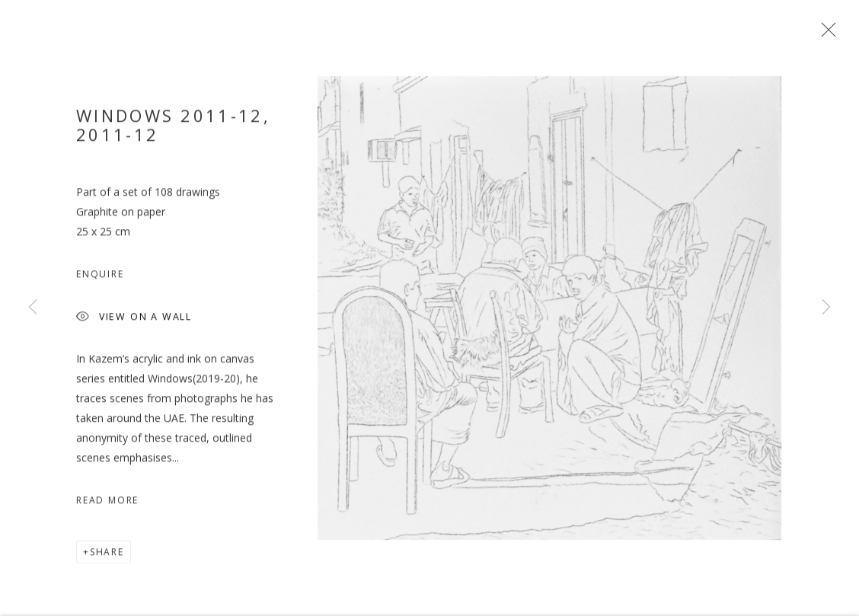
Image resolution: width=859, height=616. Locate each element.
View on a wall (134, 323)
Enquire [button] (100, 279)
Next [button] (826, 308)
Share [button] (107, 557)
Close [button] (825, 34)
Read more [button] (107, 505)
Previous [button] (33, 308)
